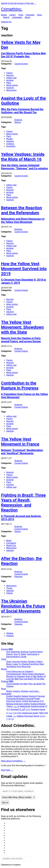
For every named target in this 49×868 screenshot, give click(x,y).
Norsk (37, 716)
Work (25, 674)
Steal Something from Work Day (25, 665)
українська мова (30, 713)
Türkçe (9, 706)
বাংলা (28, 709)
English (10, 696)
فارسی (16, 706)
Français (41, 696)
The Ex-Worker (13, 684)
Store (39, 15)
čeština (27, 704)
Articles (5, 649)
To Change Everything (29, 664)
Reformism (11, 548)
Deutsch (33, 696)
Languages (17, 17)
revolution (11, 146)
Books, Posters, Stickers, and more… (23, 691)
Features (18, 577)
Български (34, 701)
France (9, 73)
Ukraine (10, 633)
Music (9, 664)
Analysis (18, 120)
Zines (9, 662)
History (18, 122)
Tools (21, 15)
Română (15, 709)
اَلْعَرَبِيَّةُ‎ (22, 709)
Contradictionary (14, 674)
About (27, 17)
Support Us (6, 22)
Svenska (35, 709)
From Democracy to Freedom (20, 671)
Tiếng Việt (43, 713)
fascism (10, 75)
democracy (11, 90)
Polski (37, 699)
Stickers (32, 662)
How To (17, 654)
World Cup (11, 545)
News (24, 654)
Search (6, 17)
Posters (24, 662)
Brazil (9, 541)
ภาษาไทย (17, 713)
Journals (16, 662)
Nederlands (25, 706)
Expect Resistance (36, 674)
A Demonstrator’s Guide (23, 655)
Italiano (25, 696)
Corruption (11, 543)
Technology (32, 654)
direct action (12, 85)
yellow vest (11, 78)
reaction (10, 88)
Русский (30, 699)
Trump (9, 588)
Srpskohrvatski (38, 706)
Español (17, 696)
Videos (39, 662)
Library (13, 15)
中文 (42, 701)
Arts (8, 652)
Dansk (42, 709)
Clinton (10, 593)
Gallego (20, 716)
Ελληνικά (11, 701)
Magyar (42, 704)
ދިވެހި (15, 716)
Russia (9, 139)
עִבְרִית (9, 713)
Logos (15, 664)
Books (4, 15)
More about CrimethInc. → (13, 761)
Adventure (15, 652)
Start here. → (7, 770)
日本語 (25, 701)
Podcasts (30, 15)
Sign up (5, 803)
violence (10, 144)
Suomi (18, 701)
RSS (11, 649)
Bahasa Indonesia (15, 704)
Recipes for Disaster (16, 676)
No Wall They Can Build (22, 679)
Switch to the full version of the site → (19, 3)
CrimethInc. (12, 9)
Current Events (21, 64)
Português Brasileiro (16, 699)
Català (9, 716)
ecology (10, 80)
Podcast (5, 681)
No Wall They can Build (31, 684)
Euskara (34, 704)
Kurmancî (29, 716)
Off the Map (39, 679)
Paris (9, 83)
